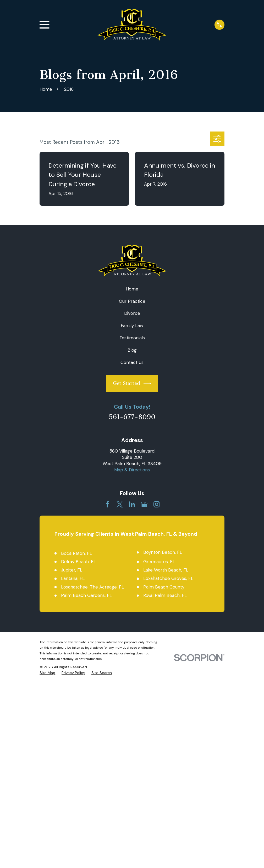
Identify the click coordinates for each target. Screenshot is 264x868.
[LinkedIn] (132, 504)
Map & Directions (132, 470)
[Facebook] (108, 504)
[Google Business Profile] (144, 504)
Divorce (132, 313)
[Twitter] (120, 504)
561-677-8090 (132, 417)
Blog (132, 350)
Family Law (132, 325)
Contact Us (132, 362)
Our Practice (132, 301)
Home (132, 289)
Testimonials (132, 338)
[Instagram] (157, 504)
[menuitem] (47, 673)
